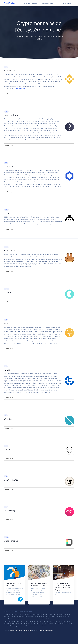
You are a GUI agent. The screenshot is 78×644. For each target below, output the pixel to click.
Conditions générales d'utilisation (21, 631)
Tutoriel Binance (20, 89)
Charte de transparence (45, 631)
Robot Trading (10, 3)
